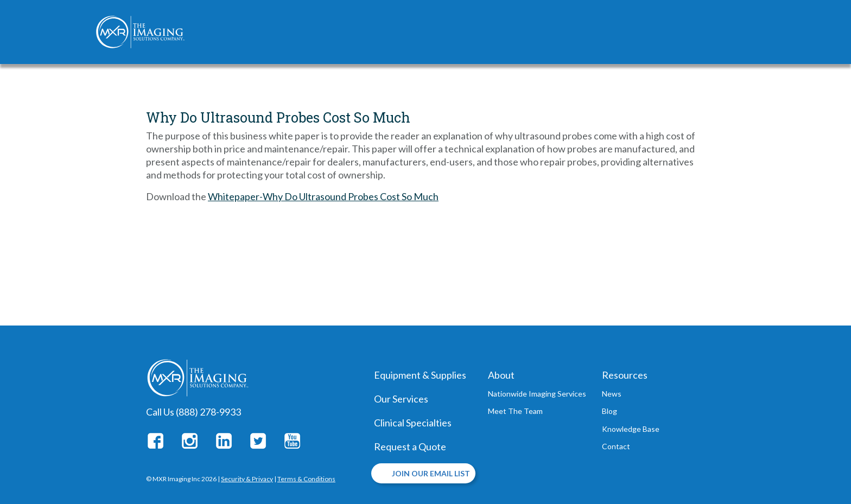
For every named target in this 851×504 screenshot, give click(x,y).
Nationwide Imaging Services (537, 394)
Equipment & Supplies (420, 375)
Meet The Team (515, 411)
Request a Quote (410, 446)
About (501, 375)
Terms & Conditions (306, 479)
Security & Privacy (247, 479)
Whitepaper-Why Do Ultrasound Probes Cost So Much (323, 196)
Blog (609, 411)
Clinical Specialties (413, 423)
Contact (616, 446)
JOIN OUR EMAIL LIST (431, 473)
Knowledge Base (631, 429)
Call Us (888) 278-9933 (193, 412)
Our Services (401, 399)
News (612, 394)
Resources (625, 375)
